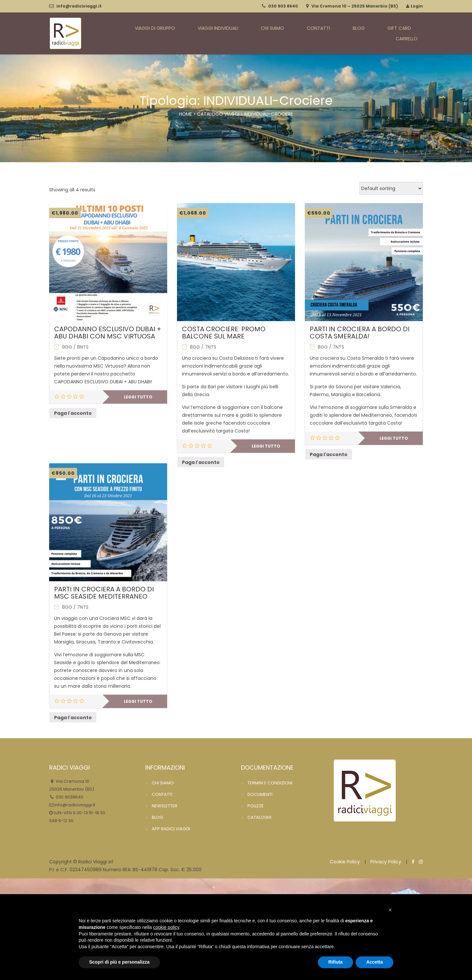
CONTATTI (308, 34)
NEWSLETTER (165, 806)
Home (186, 114)
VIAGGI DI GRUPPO (165, 34)
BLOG (340, 34)
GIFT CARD (372, 34)
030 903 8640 (283, 6)
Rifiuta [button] (336, 962)
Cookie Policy (345, 862)
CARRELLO (411, 34)
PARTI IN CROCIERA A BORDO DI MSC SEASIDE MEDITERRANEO (104, 593)
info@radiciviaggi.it (79, 6)
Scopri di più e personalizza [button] (119, 962)
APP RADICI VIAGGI (171, 829)
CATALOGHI (259, 817)
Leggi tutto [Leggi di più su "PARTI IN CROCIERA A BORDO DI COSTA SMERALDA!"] (394, 438)
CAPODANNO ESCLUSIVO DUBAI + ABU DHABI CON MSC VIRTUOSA (108, 333)
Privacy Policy (386, 862)
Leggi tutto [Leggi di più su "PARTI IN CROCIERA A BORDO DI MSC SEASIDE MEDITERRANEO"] (138, 701)
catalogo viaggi (218, 114)
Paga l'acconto (73, 413)
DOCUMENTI (260, 794)
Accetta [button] (374, 962)
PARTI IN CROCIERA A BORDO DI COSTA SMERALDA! (360, 333)
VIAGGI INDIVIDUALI (223, 34)
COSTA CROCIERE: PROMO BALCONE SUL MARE (224, 333)
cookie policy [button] (166, 927)
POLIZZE (256, 806)
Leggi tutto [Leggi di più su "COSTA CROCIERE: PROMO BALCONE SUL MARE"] (266, 446)
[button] (390, 910)
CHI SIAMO (271, 34)
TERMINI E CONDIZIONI (270, 783)
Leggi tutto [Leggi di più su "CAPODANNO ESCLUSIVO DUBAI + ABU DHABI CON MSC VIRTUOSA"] (138, 397)
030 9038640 (69, 797)
